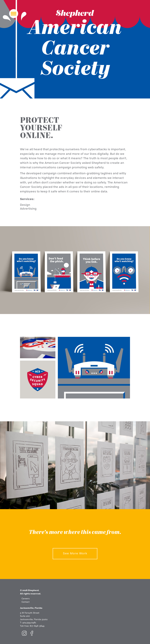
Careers (26, 599)
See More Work (75, 554)
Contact (26, 602)
